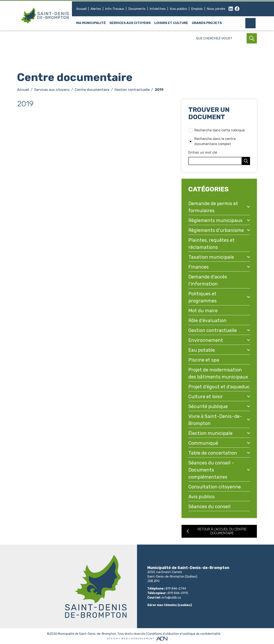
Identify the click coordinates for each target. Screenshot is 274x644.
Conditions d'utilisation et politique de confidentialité (184, 634)
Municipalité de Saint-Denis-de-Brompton (87, 634)
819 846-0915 (178, 593)
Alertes (96, 9)
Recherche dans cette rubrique (220, 130)
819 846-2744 (176, 589)
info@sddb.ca (171, 598)
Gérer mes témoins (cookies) (170, 605)
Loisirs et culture (171, 23)
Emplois (197, 9)
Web (125, 638)
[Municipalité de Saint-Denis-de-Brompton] (45, 15)
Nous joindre (216, 9)
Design (113, 638)
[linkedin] (231, 9)
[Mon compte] (252, 23)
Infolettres (158, 9)
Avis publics (178, 9)
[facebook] (237, 9)
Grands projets (207, 23)
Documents (137, 9)
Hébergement (143, 638)
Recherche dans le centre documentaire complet (215, 141)
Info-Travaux (115, 9)
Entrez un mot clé (203, 152)
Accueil (81, 9)
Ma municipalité (91, 23)
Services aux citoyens (130, 23)
